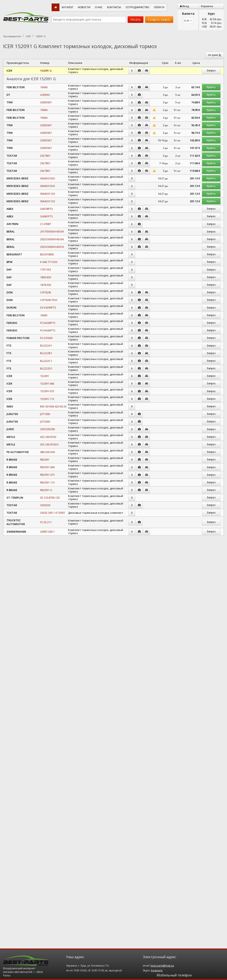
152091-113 (47, 399)
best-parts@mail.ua (162, 966)
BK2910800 (47, 254)
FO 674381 (47, 338)
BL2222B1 (46, 353)
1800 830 (46, 277)
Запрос (211, 70)
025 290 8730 (48, 437)
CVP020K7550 (49, 300)
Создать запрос (159, 19)
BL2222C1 (46, 361)
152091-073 (47, 391)
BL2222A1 (46, 345)
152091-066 (47, 384)
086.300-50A (48, 452)
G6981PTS (47, 216)
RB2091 (45, 460)
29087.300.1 (47, 532)
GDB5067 (46, 102)
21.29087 (46, 224)
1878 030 (46, 285)
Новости (84, 7)
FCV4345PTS (48, 330)
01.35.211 (46, 522)
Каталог (68, 7)
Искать (136, 19)
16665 (44, 315)
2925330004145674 (52, 247)
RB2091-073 (47, 475)
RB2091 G (46, 490)
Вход (184, 6)
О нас (99, 7)
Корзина (207, 6)
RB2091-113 (47, 482)
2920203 (45, 505)
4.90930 (45, 95)
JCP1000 (45, 414)
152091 (45, 376)
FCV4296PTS (48, 323)
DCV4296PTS (48, 307)
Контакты (114, 7)
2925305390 (47, 429)
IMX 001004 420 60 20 (53, 406)
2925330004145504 (52, 239)
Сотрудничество (137, 7)
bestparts (157, 970)
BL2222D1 (46, 368)
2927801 (45, 156)
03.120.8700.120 (50, 498)
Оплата (159, 7)
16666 (44, 87)
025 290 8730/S (49, 444)
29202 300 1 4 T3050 (52, 513)
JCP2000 (45, 422)
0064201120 (47, 194)
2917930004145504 (52, 231)
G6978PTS (47, 209)
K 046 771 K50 (49, 262)
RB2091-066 (47, 467)
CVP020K (46, 292)
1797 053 (46, 269)
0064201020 (47, 178)
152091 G (46, 71)
